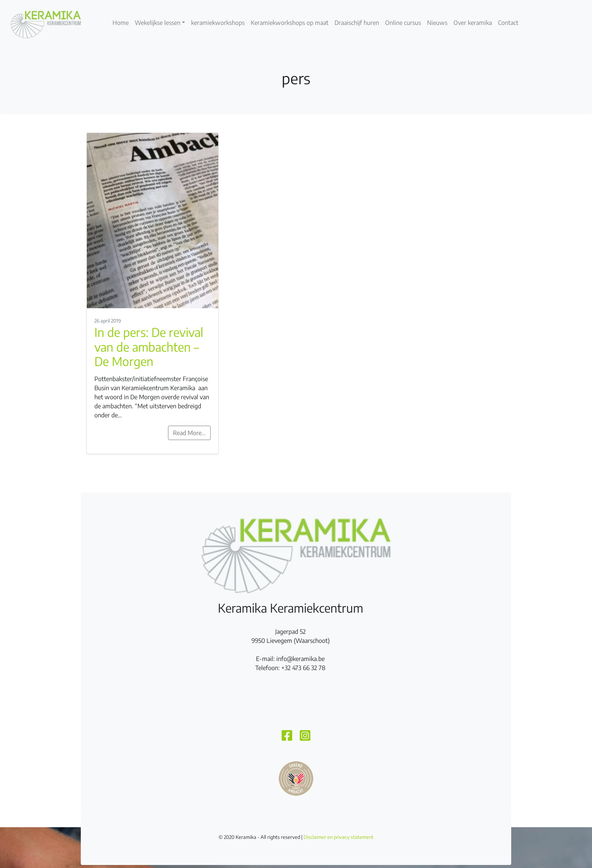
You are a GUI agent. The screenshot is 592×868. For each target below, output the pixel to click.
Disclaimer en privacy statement (338, 837)
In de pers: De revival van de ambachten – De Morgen (149, 347)
